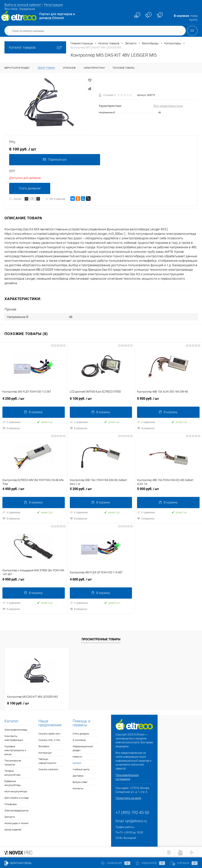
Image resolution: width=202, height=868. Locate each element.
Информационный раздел (83, 748)
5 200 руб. (101, 490)
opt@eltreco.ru (136, 821)
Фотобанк (44, 746)
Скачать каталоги (48, 769)
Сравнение (116, 863)
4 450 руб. (34, 490)
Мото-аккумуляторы (16, 791)
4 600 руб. (101, 580)
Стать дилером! (30, 189)
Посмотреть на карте (128, 798)
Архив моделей (13, 829)
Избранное (150, 863)
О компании (79, 740)
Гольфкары (11, 804)
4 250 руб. (34, 400)
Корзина (184, 863)
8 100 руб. (18, 703)
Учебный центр (81, 769)
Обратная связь (18, 863)
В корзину (34, 412)
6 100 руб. (101, 400)
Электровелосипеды (16, 729)
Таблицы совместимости (47, 761)
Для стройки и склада (17, 797)
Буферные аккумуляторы (13, 783)
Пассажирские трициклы (13, 762)
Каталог (77, 763)
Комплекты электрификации (14, 738)
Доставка (78, 775)
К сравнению (11, 422)
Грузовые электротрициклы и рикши (15, 750)
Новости (77, 756)
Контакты (78, 788)
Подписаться (55, 160)
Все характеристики (168, 106)
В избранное (11, 428)
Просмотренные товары (101, 639)
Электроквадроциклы (17, 810)
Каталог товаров (35, 47)
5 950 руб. (168, 400)
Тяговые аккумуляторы (13, 772)
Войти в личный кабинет (23, 5)
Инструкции (45, 752)
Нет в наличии (55, 199)
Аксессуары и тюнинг (17, 823)
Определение (27, 9)
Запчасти (10, 816)
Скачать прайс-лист (49, 733)
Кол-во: (18, 199)
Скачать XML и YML (49, 740)
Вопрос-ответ (80, 782)
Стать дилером (81, 733)
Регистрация (53, 5)
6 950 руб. (34, 580)
